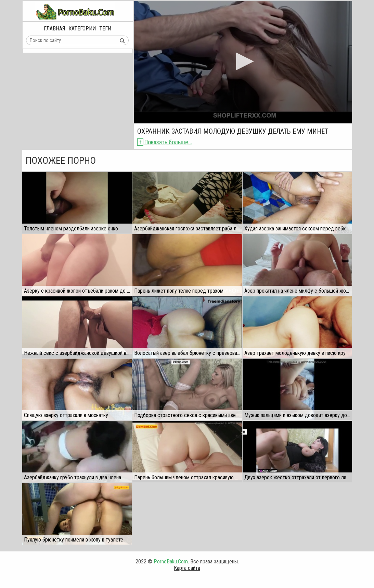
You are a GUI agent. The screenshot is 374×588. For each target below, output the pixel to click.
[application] (243, 62)
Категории (82, 29)
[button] (243, 61)
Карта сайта (187, 568)
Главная (54, 29)
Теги (105, 29)
